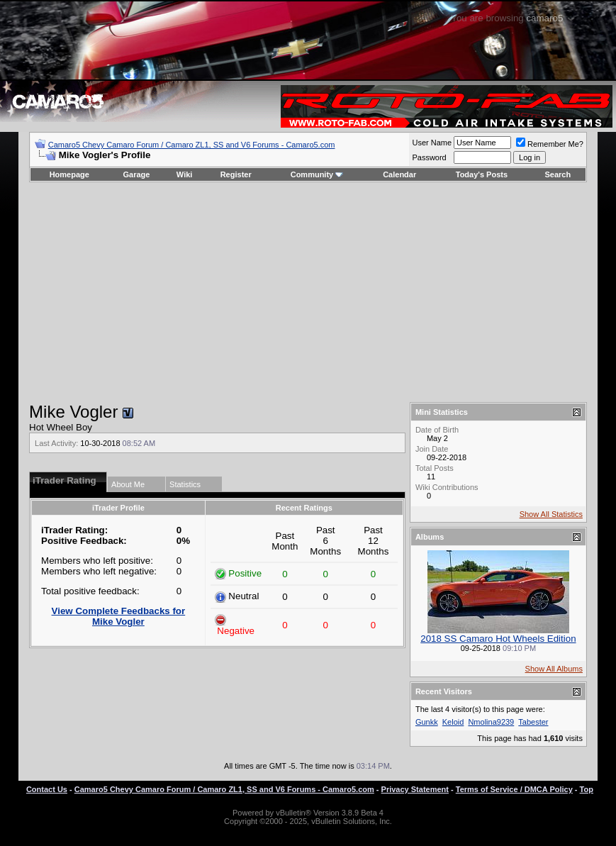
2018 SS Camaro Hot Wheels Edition (498, 639)
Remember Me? (550, 144)
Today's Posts (482, 174)
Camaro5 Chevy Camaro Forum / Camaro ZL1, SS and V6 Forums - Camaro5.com (192, 145)
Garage (137, 174)
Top (587, 789)
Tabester (533, 722)
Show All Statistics (551, 514)
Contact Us (47, 789)
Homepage (69, 174)
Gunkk (427, 722)
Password (429, 157)
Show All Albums (554, 669)
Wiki (185, 174)
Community (317, 174)
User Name (432, 143)
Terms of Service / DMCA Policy (514, 789)
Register (236, 174)
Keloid (453, 722)
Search (558, 174)
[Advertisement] (308, 292)
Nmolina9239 (491, 722)
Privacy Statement (415, 789)
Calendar (399, 174)
